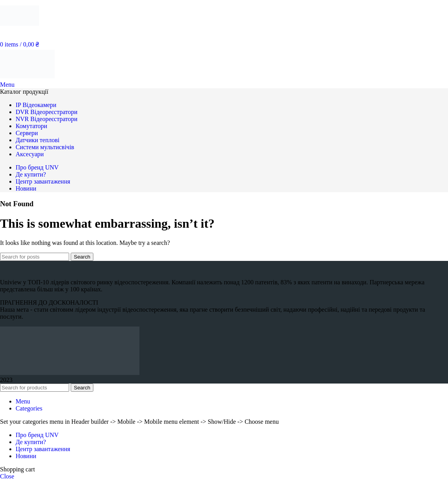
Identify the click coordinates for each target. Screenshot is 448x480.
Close (7, 476)
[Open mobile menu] (7, 85)
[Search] (35, 257)
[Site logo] (20, 29)
